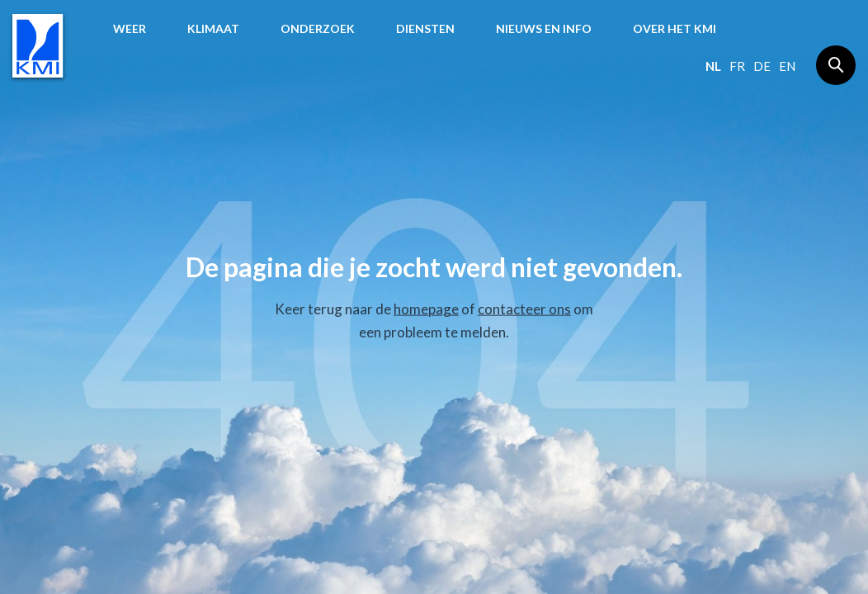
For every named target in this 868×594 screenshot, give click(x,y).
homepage (426, 309)
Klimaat (213, 28)
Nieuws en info (544, 28)
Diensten (425, 28)
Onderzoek (318, 28)
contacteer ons (524, 309)
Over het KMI (675, 28)
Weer (130, 28)
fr (737, 66)
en (787, 66)
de (762, 66)
